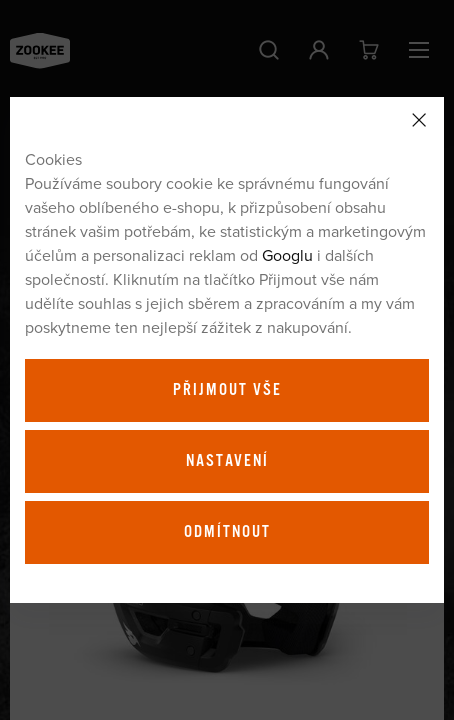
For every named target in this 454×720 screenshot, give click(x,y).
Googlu (287, 255)
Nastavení (227, 461)
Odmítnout (227, 532)
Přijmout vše (227, 390)
